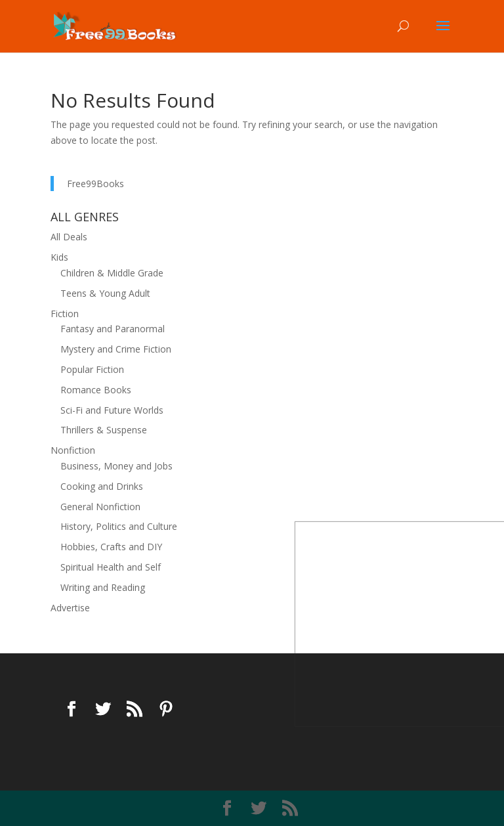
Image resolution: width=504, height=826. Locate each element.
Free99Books (95, 184)
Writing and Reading (103, 587)
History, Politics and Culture (119, 526)
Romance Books (96, 390)
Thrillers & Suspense (104, 430)
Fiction (65, 314)
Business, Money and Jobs (116, 466)
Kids (59, 257)
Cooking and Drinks (102, 486)
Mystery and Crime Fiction (116, 349)
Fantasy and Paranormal (113, 329)
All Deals (69, 237)
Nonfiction (73, 450)
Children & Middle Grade (112, 273)
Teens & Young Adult (105, 293)
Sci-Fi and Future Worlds (112, 410)
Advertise (70, 608)
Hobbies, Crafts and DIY (111, 547)
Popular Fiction (92, 369)
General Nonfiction (100, 507)
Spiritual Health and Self (111, 567)
